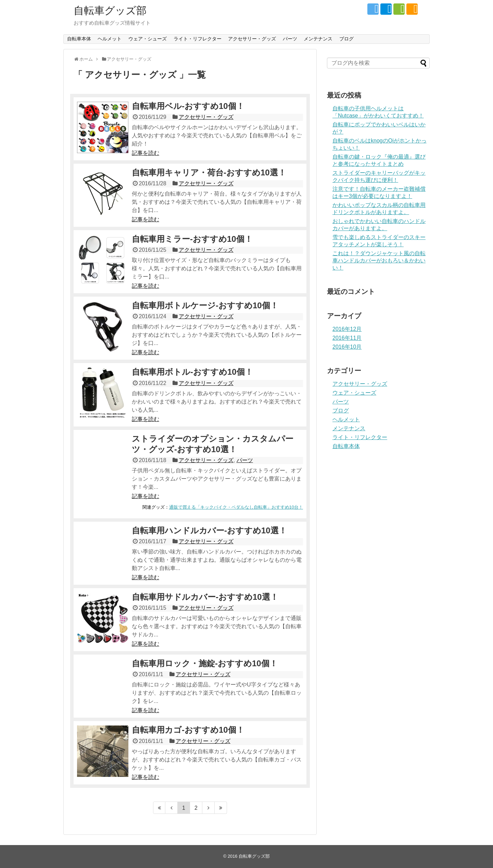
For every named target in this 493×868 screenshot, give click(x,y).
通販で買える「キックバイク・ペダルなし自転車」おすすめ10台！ (236, 507)
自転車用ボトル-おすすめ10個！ (192, 372)
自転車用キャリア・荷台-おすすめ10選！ (209, 172)
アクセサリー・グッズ (252, 39)
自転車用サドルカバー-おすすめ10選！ (205, 597)
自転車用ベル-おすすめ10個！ (188, 106)
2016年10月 (347, 347)
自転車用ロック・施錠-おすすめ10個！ (205, 663)
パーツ (290, 39)
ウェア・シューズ (148, 39)
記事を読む (146, 153)
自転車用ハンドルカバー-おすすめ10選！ (209, 530)
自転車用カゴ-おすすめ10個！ (188, 730)
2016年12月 (347, 329)
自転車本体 (79, 39)
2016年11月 (347, 338)
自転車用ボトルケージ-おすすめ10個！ (205, 305)
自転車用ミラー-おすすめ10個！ (192, 239)
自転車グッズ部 (110, 10)
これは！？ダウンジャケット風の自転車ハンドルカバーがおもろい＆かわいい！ (379, 261)
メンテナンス (318, 39)
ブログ (346, 39)
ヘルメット (110, 39)
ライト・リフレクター (198, 39)
